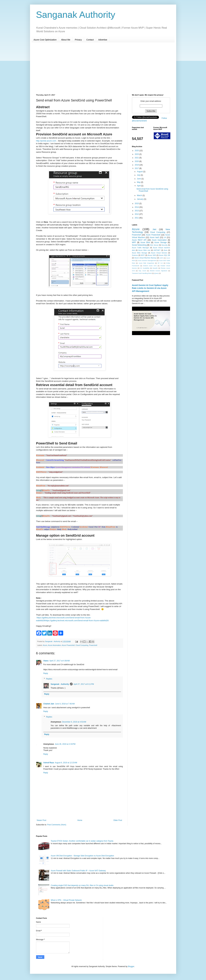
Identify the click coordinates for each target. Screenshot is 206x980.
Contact (90, 40)
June (139, 179)
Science (135, 255)
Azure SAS (152, 255)
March (140, 195)
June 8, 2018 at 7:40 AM (65, 704)
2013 (137, 211)
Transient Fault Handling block (142, 273)
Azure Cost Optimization (45, 40)
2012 (137, 214)
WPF (134, 242)
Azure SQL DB (165, 255)
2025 (137, 151)
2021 (137, 158)
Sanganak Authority (76, 15)
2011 (137, 218)
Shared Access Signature (159, 271)
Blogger (131, 966)
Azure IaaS (154, 237)
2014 (137, 207)
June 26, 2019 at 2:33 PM (65, 744)
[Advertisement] (103, 68)
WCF (143, 255)
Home (80, 820)
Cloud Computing (82, 645)
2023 (137, 154)
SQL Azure (142, 271)
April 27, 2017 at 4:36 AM (60, 661)
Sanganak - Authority (60, 684)
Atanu (46, 661)
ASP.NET (157, 250)
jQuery (156, 273)
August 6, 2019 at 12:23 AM (66, 763)
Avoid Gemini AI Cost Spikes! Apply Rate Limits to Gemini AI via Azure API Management (150, 288)
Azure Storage (161, 242)
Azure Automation (54, 645)
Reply (46, 673)
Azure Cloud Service (159, 253)
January (140, 199)
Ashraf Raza (49, 763)
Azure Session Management (147, 260)
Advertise (103, 40)
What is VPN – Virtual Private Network (66, 900)
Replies (49, 679)
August (140, 172)
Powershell (93, 645)
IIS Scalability (145, 268)
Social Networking (139, 245)
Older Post (118, 820)
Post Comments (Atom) (57, 825)
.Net (154, 229)
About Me (66, 40)
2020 (137, 161)
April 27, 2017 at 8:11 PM (84, 684)
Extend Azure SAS (150, 266)
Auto (166, 250)
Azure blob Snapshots (146, 263)
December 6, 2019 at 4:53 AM (74, 722)
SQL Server (154, 245)
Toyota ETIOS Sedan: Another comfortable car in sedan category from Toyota (82, 841)
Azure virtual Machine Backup (145, 258)
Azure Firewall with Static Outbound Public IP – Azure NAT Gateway (78, 871)
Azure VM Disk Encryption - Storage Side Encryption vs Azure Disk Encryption (82, 856)
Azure (45, 645)
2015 (137, 204)
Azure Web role (144, 250)
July (139, 175)
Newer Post (42, 820)
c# (165, 237)
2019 (137, 165)
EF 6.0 (160, 263)
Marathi (155, 268)
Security (165, 245)
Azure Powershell (68, 645)
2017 (137, 168)
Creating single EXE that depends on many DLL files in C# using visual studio (82, 885)
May (139, 182)
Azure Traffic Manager (141, 248)
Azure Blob (145, 242)
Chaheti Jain (49, 704)
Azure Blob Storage (140, 253)
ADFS (162, 258)
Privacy (78, 40)
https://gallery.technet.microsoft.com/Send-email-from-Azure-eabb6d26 (77, 621)
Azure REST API (139, 240)
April (139, 186)
